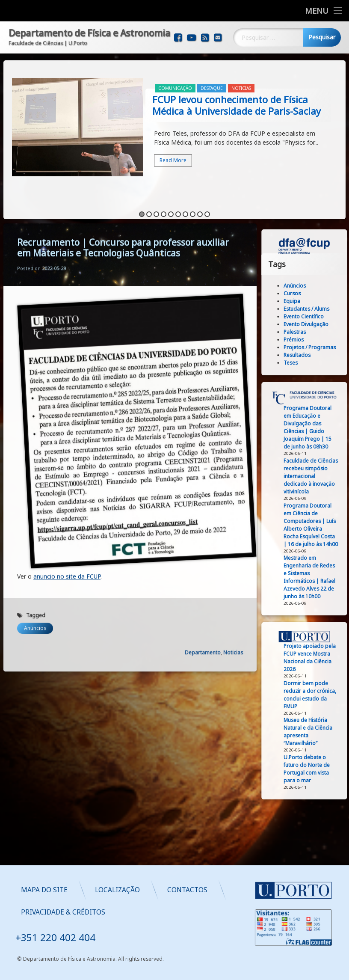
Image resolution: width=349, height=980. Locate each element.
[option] (174, 116)
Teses (331, 363)
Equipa (332, 301)
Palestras (335, 332)
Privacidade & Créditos (173, 912)
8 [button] (193, 202)
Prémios (334, 340)
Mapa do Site (154, 890)
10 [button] (207, 202)
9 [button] (200, 202)
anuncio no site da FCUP (67, 364)
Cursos (332, 293)
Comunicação (175, 76)
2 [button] (149, 202)
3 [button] (156, 202)
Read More (173, 148)
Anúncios (35, 416)
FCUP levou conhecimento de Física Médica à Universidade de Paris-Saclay (237, 93)
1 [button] (142, 202)
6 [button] (178, 202)
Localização (227, 890)
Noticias (241, 76)
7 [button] (185, 202)
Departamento (203, 440)
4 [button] (164, 202)
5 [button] (171, 202)
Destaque (212, 76)
